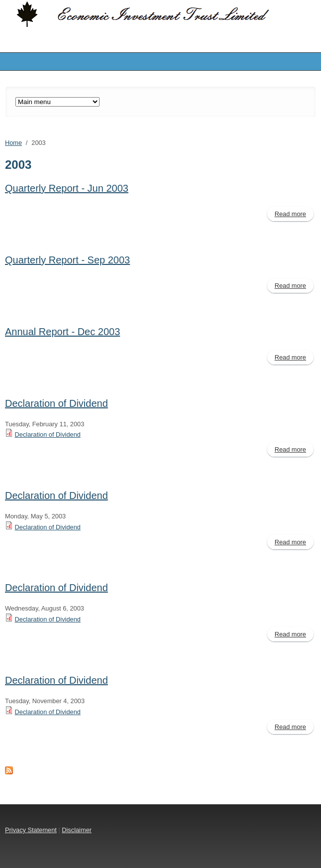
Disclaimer (77, 830)
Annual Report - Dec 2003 (62, 332)
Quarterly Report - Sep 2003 (67, 260)
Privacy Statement (31, 830)
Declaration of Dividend (56, 403)
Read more (294, 215)
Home (13, 143)
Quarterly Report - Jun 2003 (67, 188)
